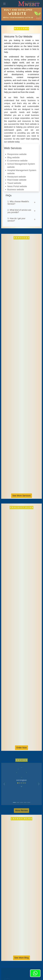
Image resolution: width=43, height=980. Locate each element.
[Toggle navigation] (4, 4)
